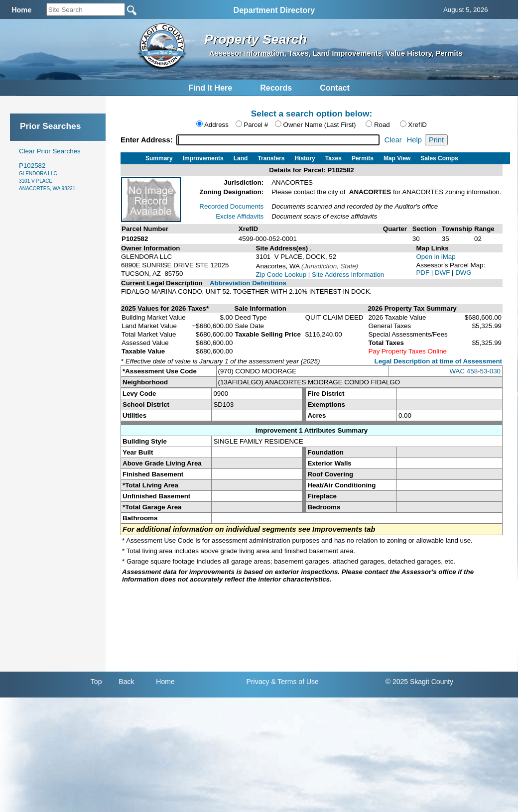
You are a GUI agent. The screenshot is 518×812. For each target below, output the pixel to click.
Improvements (203, 158)
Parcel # (256, 125)
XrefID (417, 125)
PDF (423, 273)
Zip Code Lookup (281, 275)
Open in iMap (436, 257)
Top (96, 682)
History (305, 158)
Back (126, 682)
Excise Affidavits (240, 216)
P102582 (47, 176)
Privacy (258, 682)
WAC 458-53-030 (475, 371)
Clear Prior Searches (50, 151)
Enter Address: (148, 140)
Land (241, 158)
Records (276, 88)
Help (414, 140)
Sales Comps (439, 158)
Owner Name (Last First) (320, 125)
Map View (397, 158)
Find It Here (210, 88)
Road (382, 125)
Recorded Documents (231, 206)
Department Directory (274, 10)
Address (216, 125)
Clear (393, 140)
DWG (463, 273)
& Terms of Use (295, 682)
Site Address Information (348, 275)
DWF (443, 273)
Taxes (333, 158)
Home (165, 682)
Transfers (271, 158)
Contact (335, 88)
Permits (363, 158)
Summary (159, 158)
